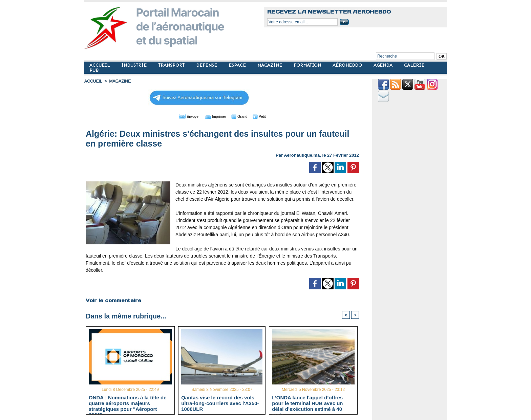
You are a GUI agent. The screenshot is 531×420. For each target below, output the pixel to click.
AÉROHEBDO (348, 65)
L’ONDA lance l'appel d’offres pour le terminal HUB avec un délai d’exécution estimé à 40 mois (307, 403)
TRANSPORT (172, 65)
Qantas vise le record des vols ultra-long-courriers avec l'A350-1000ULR (220, 403)
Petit (266, 116)
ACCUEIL (100, 65)
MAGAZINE (270, 65)
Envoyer (184, 116)
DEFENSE (207, 65)
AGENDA (384, 65)
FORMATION (308, 65)
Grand (243, 116)
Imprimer (215, 116)
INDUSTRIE (135, 65)
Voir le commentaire (113, 300)
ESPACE (238, 65)
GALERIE (414, 65)
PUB (94, 70)
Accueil (93, 81)
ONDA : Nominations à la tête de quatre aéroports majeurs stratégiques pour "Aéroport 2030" (128, 403)
